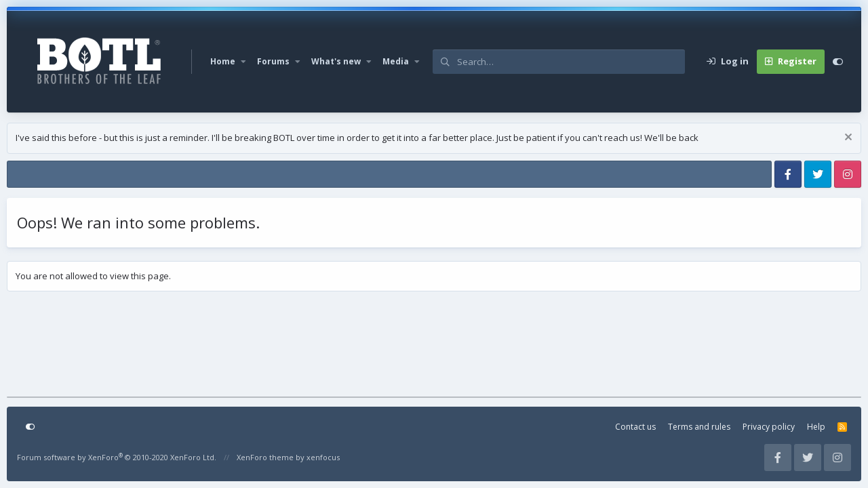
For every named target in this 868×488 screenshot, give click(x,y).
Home (223, 61)
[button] (243, 62)
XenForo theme (265, 457)
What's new (336, 61)
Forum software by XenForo (117, 457)
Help (816, 427)
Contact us (635, 427)
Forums (273, 61)
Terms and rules (699, 427)
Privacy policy (769, 427)
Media (396, 61)
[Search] (571, 62)
